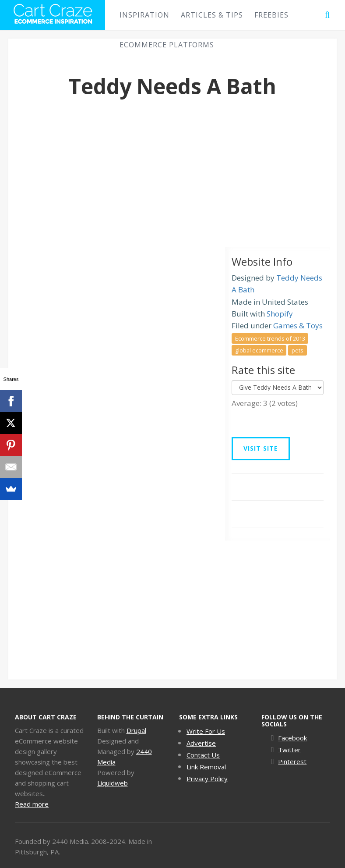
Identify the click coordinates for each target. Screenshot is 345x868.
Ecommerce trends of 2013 (270, 338)
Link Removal (206, 767)
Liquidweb (113, 783)
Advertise (201, 743)
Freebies (271, 15)
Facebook (292, 738)
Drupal (136, 730)
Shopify (280, 314)
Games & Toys (298, 325)
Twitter (289, 750)
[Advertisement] (172, 181)
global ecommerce (259, 350)
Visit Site (261, 448)
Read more (32, 804)
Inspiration (144, 15)
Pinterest (292, 761)
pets (297, 350)
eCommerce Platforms (167, 45)
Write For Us (206, 731)
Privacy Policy (207, 779)
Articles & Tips (212, 15)
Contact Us (203, 755)
